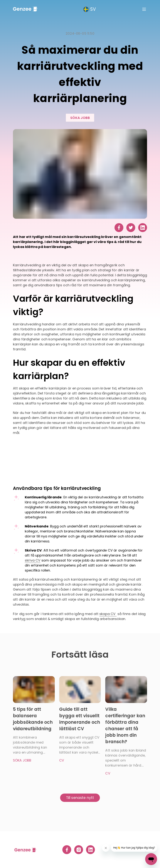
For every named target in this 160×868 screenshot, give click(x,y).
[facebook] (119, 228)
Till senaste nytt (80, 798)
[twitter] (131, 228)
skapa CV (108, 614)
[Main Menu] (144, 9)
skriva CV (33, 560)
